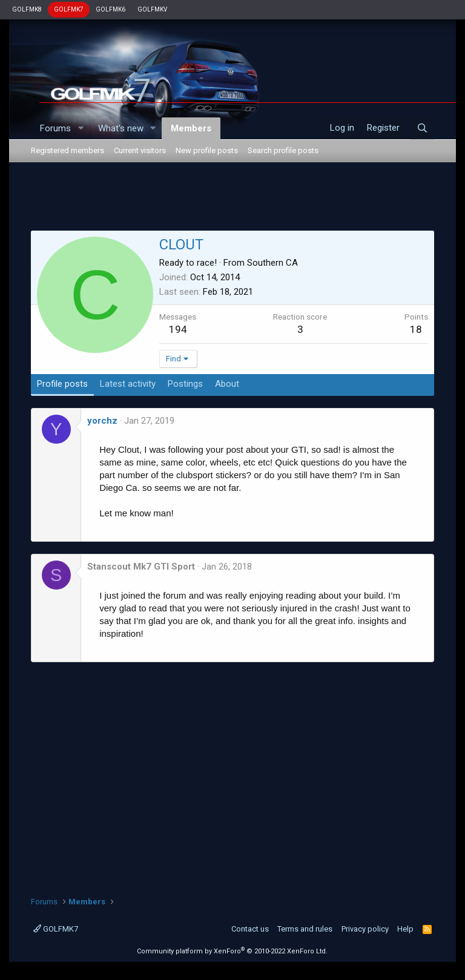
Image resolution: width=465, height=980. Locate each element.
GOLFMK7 (69, 9)
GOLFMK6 (110, 9)
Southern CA (272, 263)
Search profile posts (283, 150)
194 (178, 329)
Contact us (250, 929)
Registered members (68, 150)
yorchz (102, 421)
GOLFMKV (152, 9)
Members (191, 128)
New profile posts (207, 150)
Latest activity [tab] (128, 384)
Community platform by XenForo (232, 951)
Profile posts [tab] (62, 384)
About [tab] (227, 384)
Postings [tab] (185, 384)
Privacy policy (365, 929)
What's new (121, 128)
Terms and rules (305, 929)
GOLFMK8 (27, 9)
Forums (55, 128)
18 (416, 329)
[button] (81, 129)
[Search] (422, 128)
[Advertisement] (232, 199)
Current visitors (140, 150)
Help (405, 929)
